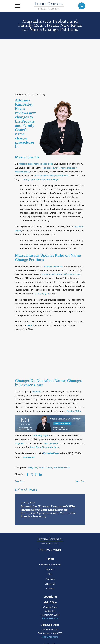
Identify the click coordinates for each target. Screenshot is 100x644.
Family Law (32, 424)
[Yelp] (72, 607)
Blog (50, 531)
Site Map (50, 545)
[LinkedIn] (47, 607)
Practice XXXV (74, 368)
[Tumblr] (59, 607)
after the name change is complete (51, 132)
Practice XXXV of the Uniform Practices (61, 231)
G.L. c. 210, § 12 (41, 250)
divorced (36, 348)
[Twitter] (41, 607)
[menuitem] (19, 638)
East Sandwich (51, 400)
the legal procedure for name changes (41, 136)
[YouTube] (53, 607)
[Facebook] (28, 607)
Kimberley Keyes (40, 392)
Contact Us (50, 541)
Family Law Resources (50, 521)
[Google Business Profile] (66, 607)
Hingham (19, 400)
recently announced (54, 223)
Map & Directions (50, 575)
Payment (50, 526)
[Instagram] (34, 607)
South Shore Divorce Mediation (45, 404)
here (30, 282)
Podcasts (50, 536)
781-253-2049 (50, 507)
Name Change (46, 424)
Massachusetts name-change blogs (36, 121)
